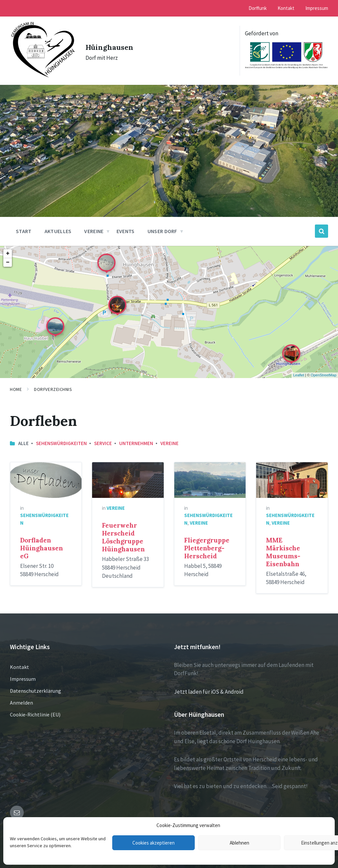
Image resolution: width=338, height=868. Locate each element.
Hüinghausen (112, 44)
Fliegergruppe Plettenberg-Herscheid (207, 544)
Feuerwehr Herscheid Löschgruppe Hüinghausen (123, 533)
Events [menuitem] (126, 227)
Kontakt (19, 662)
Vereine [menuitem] (94, 227)
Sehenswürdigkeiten (61, 439)
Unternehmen (136, 439)
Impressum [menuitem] (317, 8)
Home (16, 385)
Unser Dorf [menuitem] (162, 227)
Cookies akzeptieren (153, 843)
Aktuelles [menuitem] (58, 227)
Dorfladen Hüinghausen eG (42, 544)
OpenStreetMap (323, 371)
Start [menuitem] (24, 227)
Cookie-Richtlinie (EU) (35, 710)
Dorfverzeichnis (53, 385)
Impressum (23, 674)
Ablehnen (239, 843)
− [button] (8, 258)
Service (103, 439)
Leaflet (299, 371)
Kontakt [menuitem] (286, 8)
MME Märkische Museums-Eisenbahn (283, 548)
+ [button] (8, 249)
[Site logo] (40, 72)
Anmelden (21, 698)
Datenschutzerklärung (35, 686)
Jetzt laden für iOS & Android (209, 687)
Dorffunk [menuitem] (258, 8)
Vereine (169, 439)
